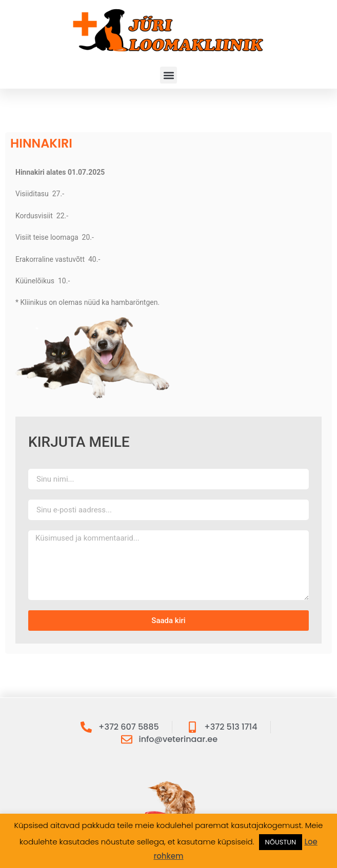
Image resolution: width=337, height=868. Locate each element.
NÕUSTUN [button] (281, 842)
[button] (168, 75)
